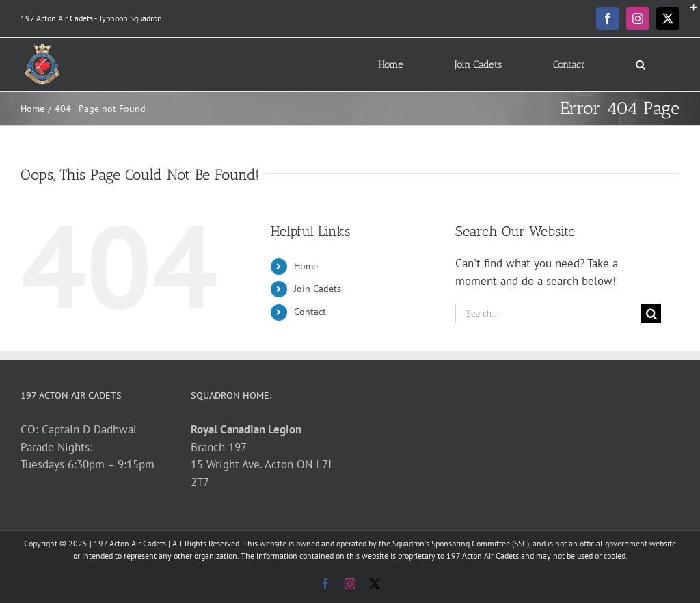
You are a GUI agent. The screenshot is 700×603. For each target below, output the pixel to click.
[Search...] (548, 313)
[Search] (651, 313)
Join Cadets (318, 289)
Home (306, 266)
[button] (641, 64)
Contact (310, 312)
